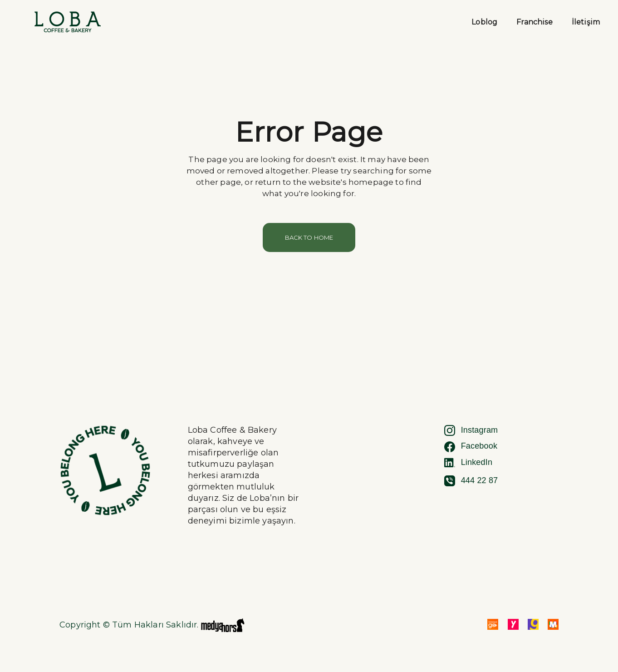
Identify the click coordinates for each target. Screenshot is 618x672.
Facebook (471, 447)
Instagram (471, 430)
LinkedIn (468, 463)
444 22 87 (471, 481)
